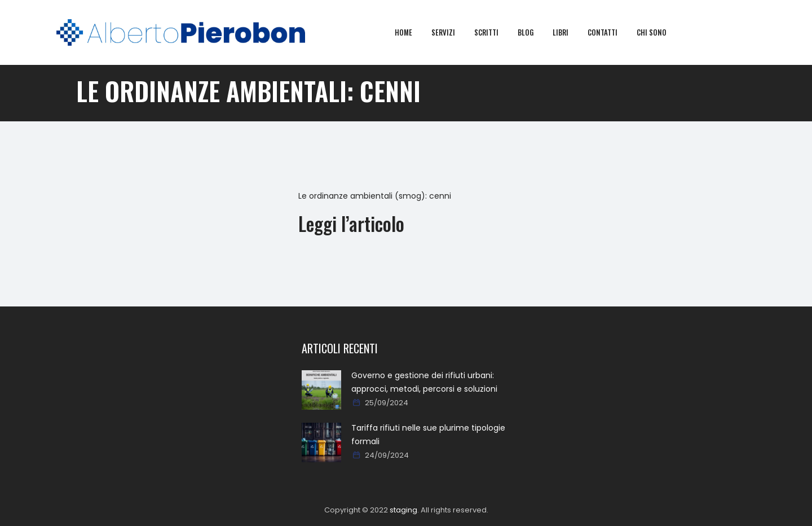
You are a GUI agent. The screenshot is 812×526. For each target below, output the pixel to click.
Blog (533, 32)
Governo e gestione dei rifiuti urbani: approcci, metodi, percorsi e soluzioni (424, 382)
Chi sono (659, 32)
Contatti (610, 32)
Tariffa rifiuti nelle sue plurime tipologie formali (428, 435)
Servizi (451, 32)
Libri (568, 32)
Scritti (494, 32)
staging (403, 510)
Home (411, 32)
